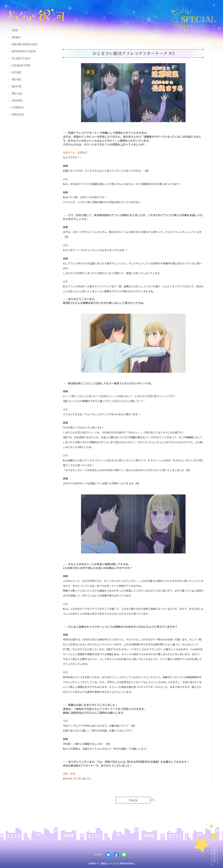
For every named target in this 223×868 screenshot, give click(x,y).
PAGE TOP (214, 855)
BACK (133, 800)
